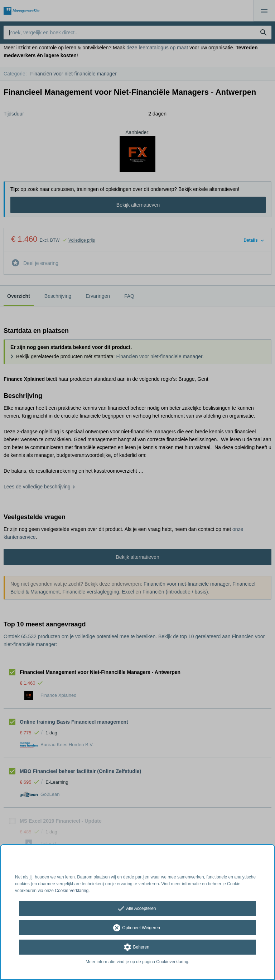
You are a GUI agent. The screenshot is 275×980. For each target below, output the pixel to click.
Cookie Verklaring (72, 891)
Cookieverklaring (172, 962)
